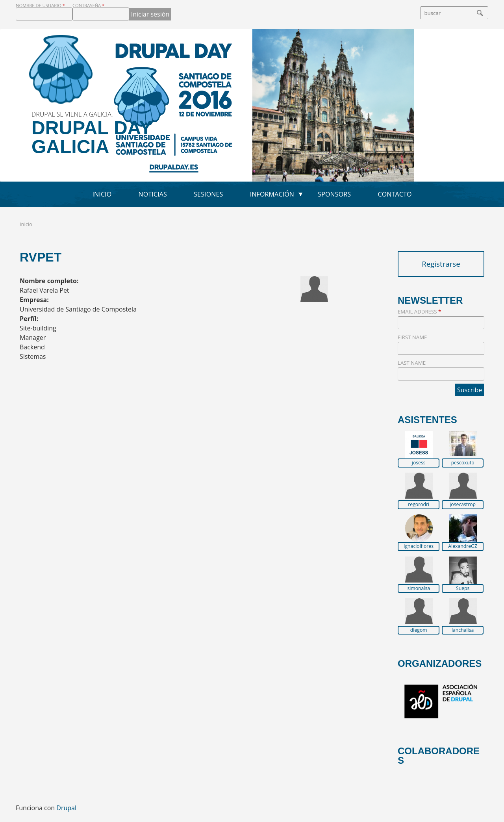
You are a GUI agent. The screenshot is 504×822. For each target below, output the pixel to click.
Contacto (395, 194)
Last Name (412, 363)
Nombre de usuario (40, 5)
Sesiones (208, 194)
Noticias (153, 194)
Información (272, 194)
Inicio (102, 194)
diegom (419, 630)
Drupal (66, 808)
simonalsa (419, 588)
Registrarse (441, 264)
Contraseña (88, 5)
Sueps (463, 588)
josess (419, 463)
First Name (412, 337)
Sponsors (334, 194)
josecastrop (463, 505)
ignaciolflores (419, 546)
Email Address (419, 312)
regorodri (419, 505)
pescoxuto (463, 463)
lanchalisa (463, 630)
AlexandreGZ (463, 546)
